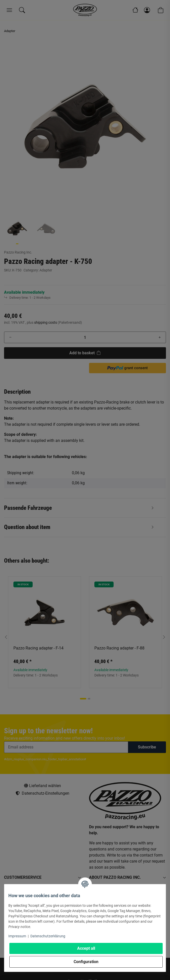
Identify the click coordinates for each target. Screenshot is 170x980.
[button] (164, 450)
